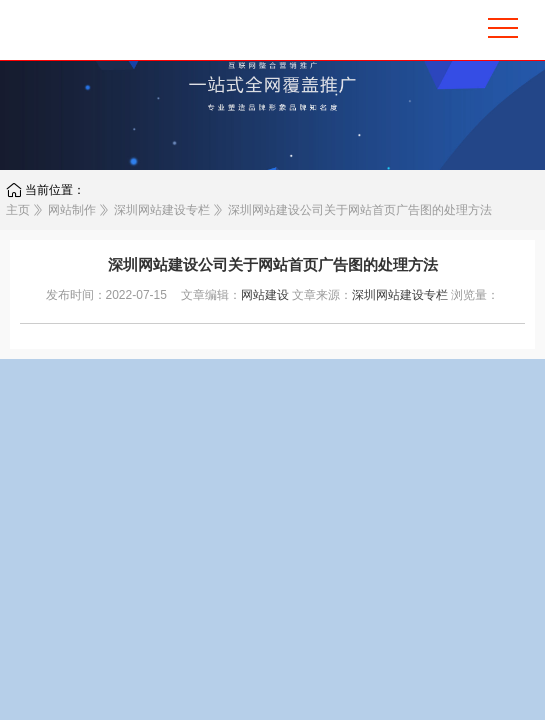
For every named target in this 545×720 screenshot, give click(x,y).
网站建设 (265, 295)
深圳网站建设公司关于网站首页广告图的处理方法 (360, 210)
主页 (18, 210)
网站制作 (72, 210)
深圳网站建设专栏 (162, 210)
